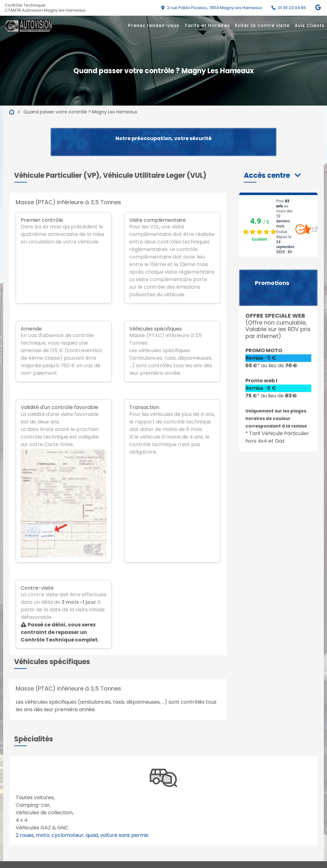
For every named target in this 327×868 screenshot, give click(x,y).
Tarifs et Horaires (207, 25)
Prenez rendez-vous (154, 25)
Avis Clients (310, 25)
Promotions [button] (272, 283)
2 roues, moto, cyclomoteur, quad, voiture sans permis (82, 835)
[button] (272, 175)
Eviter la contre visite (262, 25)
